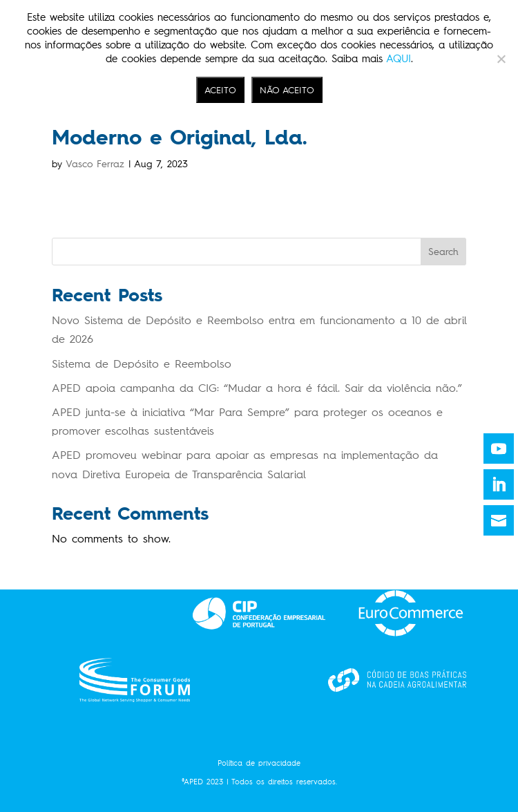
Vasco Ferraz (95, 164)
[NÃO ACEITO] (501, 59)
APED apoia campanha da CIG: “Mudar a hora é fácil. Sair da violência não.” (257, 388)
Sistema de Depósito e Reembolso (142, 364)
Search (443, 252)
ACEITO (220, 90)
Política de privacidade (259, 763)
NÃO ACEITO (287, 90)
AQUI (399, 59)
